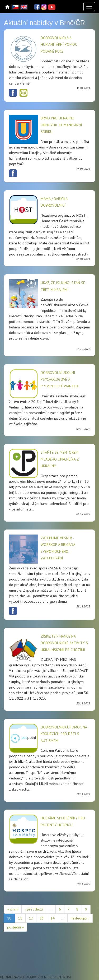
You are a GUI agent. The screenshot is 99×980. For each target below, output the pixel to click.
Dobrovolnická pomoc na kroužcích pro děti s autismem (64, 734)
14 (53, 918)
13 (42, 918)
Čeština (15, 7)
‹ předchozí (34, 909)
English (24, 7)
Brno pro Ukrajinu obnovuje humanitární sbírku (61, 125)
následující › (80, 918)
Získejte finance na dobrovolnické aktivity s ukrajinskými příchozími (64, 643)
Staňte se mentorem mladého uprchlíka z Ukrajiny (60, 459)
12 (31, 918)
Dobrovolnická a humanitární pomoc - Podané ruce (60, 45)
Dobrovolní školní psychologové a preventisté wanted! (60, 379)
